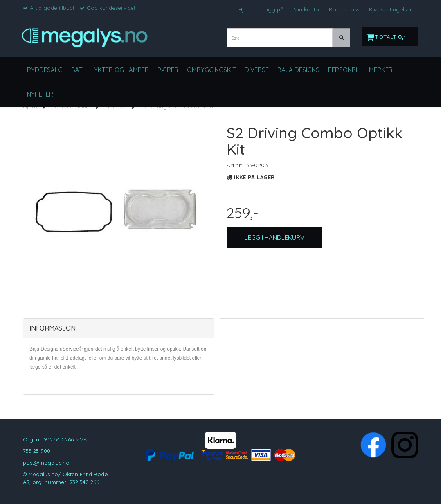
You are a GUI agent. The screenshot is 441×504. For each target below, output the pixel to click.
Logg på (272, 9)
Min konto (306, 9)
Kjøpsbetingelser (390, 9)
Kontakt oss (344, 9)
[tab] (119, 328)
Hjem (245, 9)
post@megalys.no (46, 463)
